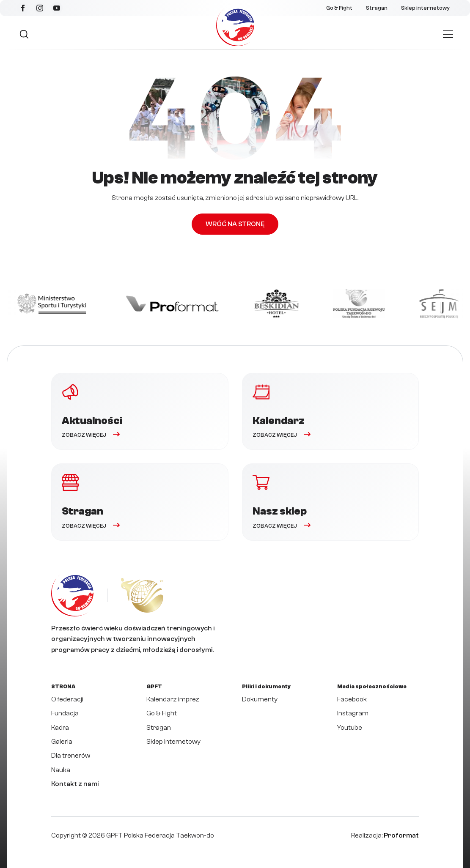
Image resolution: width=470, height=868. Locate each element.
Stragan (377, 8)
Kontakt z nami (75, 784)
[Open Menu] (448, 34)
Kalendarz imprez (173, 699)
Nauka (61, 770)
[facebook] (23, 8)
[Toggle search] (24, 34)
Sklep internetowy (425, 8)
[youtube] (57, 8)
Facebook (352, 699)
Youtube (350, 728)
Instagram (353, 713)
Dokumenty (260, 699)
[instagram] (40, 8)
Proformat (401, 835)
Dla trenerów (71, 756)
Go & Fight (339, 8)
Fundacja (65, 713)
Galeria (62, 742)
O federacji (67, 699)
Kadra (60, 728)
